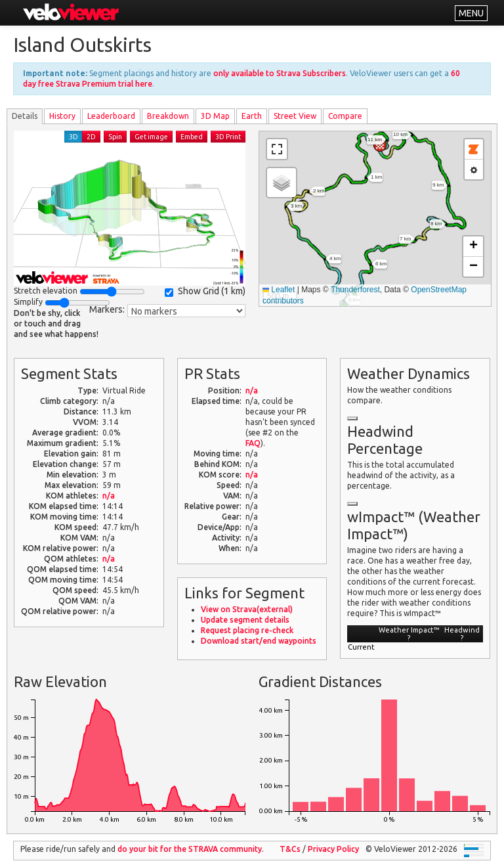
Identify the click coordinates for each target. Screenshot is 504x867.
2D (91, 137)
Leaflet (279, 290)
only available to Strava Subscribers (280, 73)
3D (73, 137)
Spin (115, 137)
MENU (471, 13)
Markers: (107, 309)
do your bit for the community (190, 849)
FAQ (253, 443)
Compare (345, 116)
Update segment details (245, 620)
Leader (111, 116)
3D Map (215, 116)
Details (25, 116)
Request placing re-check (247, 630)
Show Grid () (205, 291)
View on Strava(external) (247, 609)
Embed (192, 137)
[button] (380, 145)
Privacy (333, 849)
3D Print (228, 137)
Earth (252, 116)
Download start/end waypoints (259, 641)
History (62, 116)
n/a (109, 496)
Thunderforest (355, 290)
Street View (295, 116)
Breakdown (168, 116)
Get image (151, 137)
